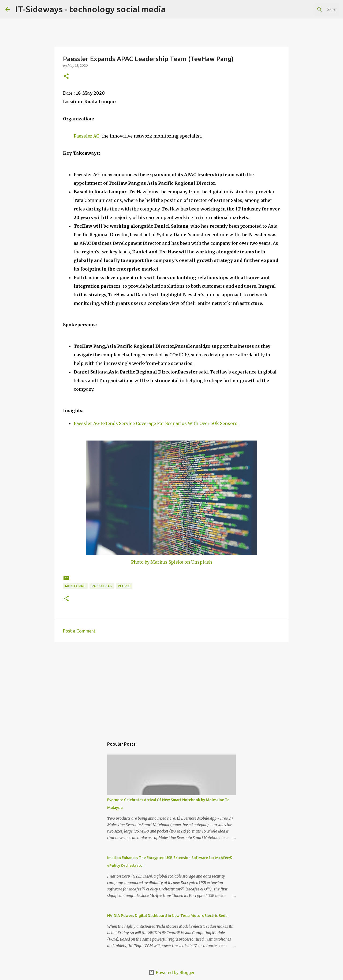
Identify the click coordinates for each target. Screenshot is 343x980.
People (124, 586)
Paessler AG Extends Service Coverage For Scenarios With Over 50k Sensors (156, 423)
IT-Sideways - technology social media (90, 9)
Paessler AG (87, 136)
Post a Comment (79, 631)
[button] (66, 77)
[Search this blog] (311, 9)
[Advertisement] (171, 687)
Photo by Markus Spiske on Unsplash (171, 562)
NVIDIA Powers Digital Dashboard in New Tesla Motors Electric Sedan (168, 916)
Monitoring (75, 586)
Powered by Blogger (171, 972)
